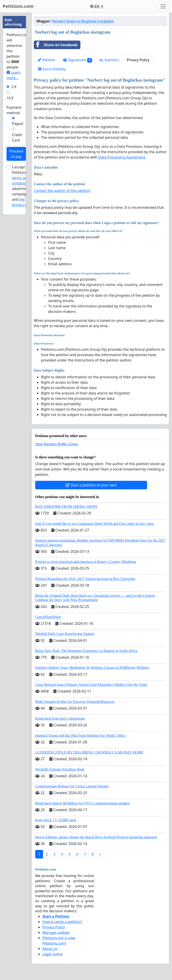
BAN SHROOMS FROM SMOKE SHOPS (66, 506)
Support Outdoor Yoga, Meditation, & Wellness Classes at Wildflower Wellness (92, 667)
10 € (10, 98)
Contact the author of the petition (62, 191)
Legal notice (53, 954)
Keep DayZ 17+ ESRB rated (56, 820)
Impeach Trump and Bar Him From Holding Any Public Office (80, 735)
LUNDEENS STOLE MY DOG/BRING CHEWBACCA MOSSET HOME (89, 752)
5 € (14, 87)
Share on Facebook (56, 45)
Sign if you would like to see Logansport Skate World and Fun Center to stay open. (95, 524)
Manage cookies (56, 932)
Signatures (77, 60)
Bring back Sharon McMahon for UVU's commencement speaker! (83, 803)
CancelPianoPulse (48, 617)
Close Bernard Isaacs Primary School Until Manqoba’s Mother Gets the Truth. (91, 685)
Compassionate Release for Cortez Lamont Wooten (72, 786)
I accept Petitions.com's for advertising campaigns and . (25, 186)
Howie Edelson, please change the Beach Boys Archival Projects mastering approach (96, 837)
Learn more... (14, 75)
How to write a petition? (62, 922)
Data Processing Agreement (122, 157)
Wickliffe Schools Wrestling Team (60, 769)
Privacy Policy (138, 60)
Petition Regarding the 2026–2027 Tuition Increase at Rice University (85, 579)
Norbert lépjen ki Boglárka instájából (83, 21)
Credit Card (17, 137)
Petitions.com (18, 6)
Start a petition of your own (91, 485)
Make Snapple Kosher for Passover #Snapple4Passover (75, 702)
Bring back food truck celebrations (60, 718)
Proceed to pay (16, 154)
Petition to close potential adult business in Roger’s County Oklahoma (86, 562)
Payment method (14, 110)
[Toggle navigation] (163, 6)
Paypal (17, 124)
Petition (46, 60)
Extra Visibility (52, 69)
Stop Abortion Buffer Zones (57, 444)
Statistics (109, 60)
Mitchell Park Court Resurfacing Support (65, 634)
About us (50, 949)
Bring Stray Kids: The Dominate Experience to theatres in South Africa (86, 651)
